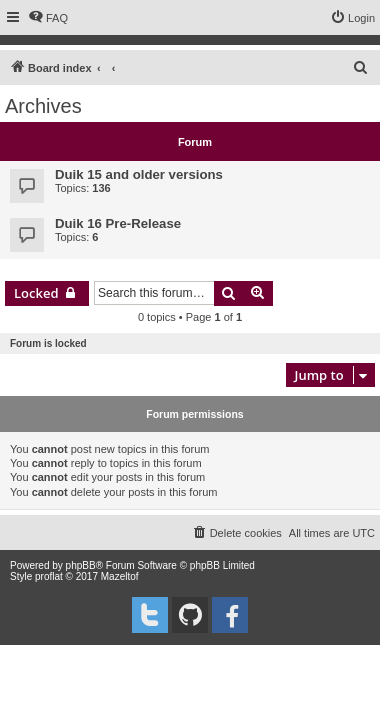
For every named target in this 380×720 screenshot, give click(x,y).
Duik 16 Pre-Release (118, 223)
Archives (43, 106)
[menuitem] (48, 18)
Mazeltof (120, 576)
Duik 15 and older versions (139, 174)
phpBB (81, 565)
